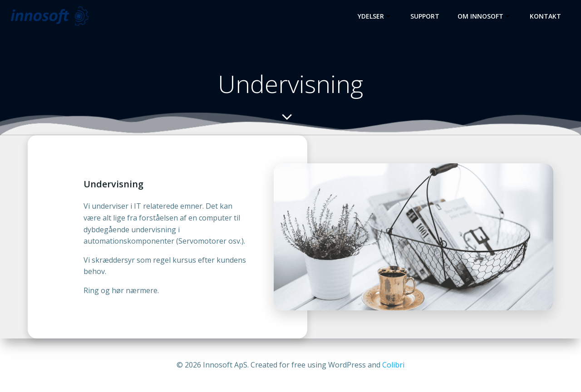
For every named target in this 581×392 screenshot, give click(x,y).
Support (425, 16)
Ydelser (375, 16)
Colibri (393, 365)
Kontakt (545, 16)
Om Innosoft (485, 16)
